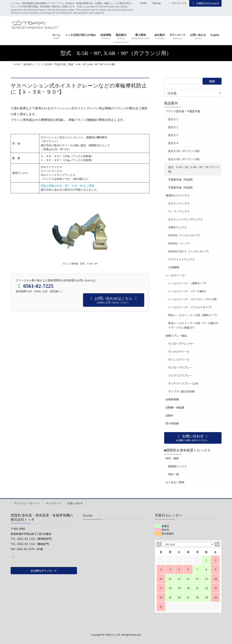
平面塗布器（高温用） (181, 187)
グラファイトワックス (181, 259)
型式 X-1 (173, 119)
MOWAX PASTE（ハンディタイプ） (189, 251)
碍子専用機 (172, 423)
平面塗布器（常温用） (181, 179)
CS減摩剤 (174, 267)
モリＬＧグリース (179, 359)
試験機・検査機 (175, 407)
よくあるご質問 (175, 482)
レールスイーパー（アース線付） (188, 291)
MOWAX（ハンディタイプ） (185, 235)
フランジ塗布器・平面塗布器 (183, 111)
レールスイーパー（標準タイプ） (188, 283)
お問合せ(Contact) (205, 3)
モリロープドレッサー (181, 344)
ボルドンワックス (179, 203)
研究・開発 (172, 458)
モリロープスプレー (180, 367)
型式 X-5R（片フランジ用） (185, 151)
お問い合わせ (75, 503)
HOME (143, 3)
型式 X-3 (173, 135)
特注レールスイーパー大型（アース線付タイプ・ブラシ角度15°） (193, 325)
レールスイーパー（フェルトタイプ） (191, 307)
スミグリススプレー (180, 375)
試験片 (169, 415)
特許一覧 (173, 474)
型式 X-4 (173, 143)
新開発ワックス (177, 466)
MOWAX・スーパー (180, 243)
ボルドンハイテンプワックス (185, 219)
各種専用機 (172, 399)
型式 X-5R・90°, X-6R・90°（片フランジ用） (194, 169)
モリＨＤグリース (179, 351)
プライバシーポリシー (27, 503)
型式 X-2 (173, 127)
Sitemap (157, 3)
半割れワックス (177, 227)
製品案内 (171, 103)
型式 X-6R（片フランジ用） (185, 159)
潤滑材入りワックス (177, 195)
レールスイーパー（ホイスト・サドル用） (193, 299)
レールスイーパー (176, 275)
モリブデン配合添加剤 (181, 391)
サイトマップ (54, 503)
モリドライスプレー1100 (183, 383)
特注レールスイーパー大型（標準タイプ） (193, 315)
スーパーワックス (179, 211)
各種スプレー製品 (176, 336)
